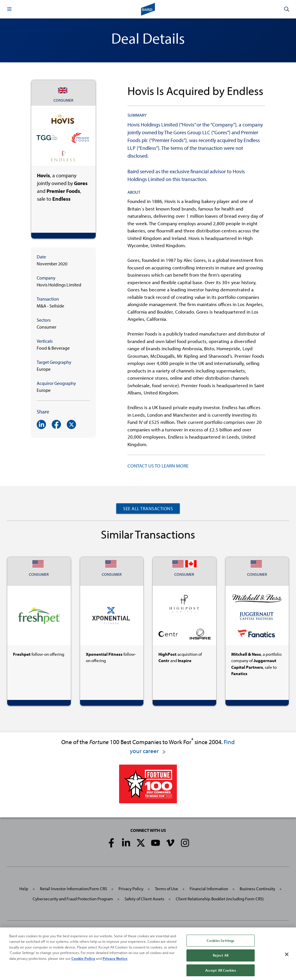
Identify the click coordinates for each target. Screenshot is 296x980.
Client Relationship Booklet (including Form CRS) (220, 899)
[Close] (287, 960)
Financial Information (209, 889)
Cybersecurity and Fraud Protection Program (73, 899)
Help (24, 889)
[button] (9, 9)
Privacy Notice (115, 964)
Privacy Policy (131, 889)
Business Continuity (257, 889)
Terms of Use (166, 889)
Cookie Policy (83, 964)
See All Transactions (148, 508)
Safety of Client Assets (144, 899)
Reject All (221, 961)
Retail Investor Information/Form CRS (73, 889)
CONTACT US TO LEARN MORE (158, 466)
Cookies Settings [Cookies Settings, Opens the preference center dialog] (220, 946)
